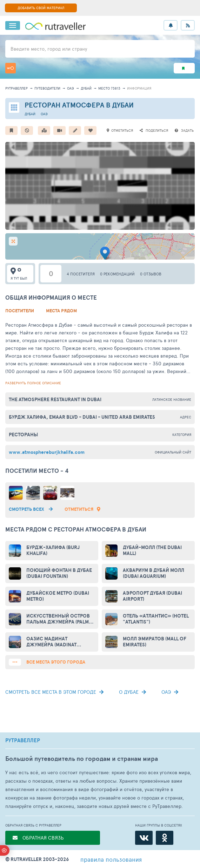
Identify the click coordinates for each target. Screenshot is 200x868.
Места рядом (61, 311)
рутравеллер (16, 88)
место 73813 (109, 88)
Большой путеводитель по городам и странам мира (82, 759)
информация (139, 88)
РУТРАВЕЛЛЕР (23, 740)
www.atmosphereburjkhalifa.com (47, 452)
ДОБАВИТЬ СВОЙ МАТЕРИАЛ (41, 8)
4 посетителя (81, 274)
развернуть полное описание (33, 383)
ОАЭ (71, 88)
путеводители (47, 88)
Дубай (86, 88)
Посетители (20, 311)
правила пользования (111, 859)
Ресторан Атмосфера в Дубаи (79, 105)
